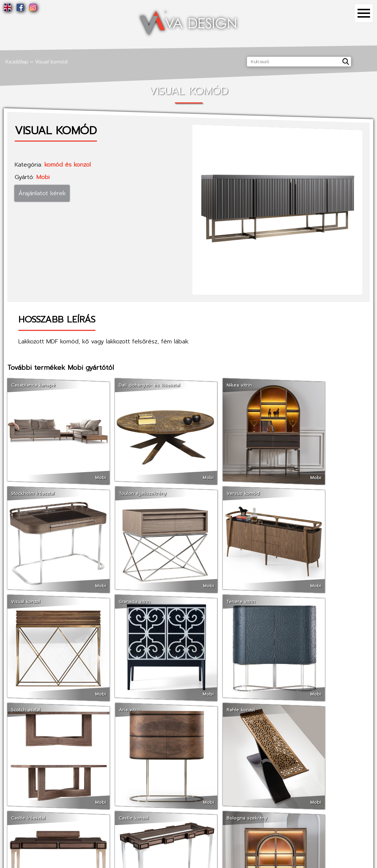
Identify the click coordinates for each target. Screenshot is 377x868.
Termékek (185, 780)
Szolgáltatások (18, 789)
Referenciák (104, 780)
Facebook (258, 780)
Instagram (258, 789)
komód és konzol (68, 165)
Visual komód (51, 62)
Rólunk (8, 780)
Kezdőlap (17, 62)
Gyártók (183, 789)
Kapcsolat (101, 789)
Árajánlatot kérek (42, 193)
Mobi (43, 177)
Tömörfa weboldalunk (272, 799)
